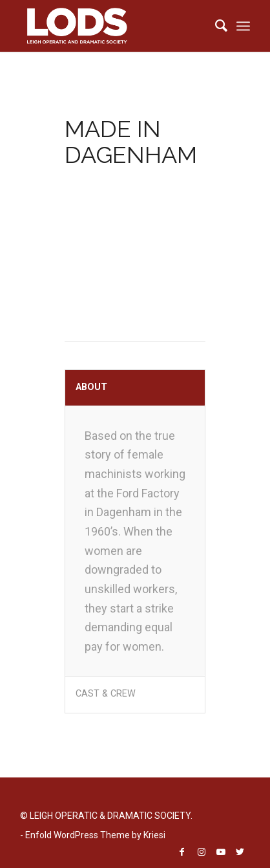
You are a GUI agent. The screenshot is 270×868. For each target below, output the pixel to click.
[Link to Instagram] (202, 852)
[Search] (215, 26)
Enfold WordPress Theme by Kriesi (95, 835)
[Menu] (243, 26)
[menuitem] (215, 26)
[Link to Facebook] (182, 852)
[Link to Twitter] (240, 852)
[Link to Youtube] (221, 852)
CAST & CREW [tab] (106, 694)
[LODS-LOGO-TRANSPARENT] (112, 26)
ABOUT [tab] (91, 387)
